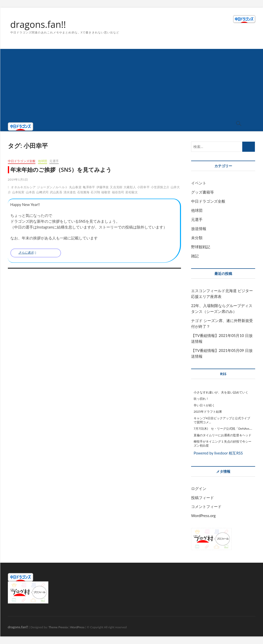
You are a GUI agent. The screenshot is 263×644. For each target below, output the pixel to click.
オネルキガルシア (23, 187)
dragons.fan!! (38, 25)
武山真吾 (56, 192)
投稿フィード (203, 498)
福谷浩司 (118, 192)
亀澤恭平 (89, 187)
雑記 (195, 256)
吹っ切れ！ (201, 399)
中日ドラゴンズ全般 (22, 161)
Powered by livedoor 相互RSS (218, 453)
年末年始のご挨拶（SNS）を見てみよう (61, 169)
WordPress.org (203, 516)
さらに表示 (26, 252)
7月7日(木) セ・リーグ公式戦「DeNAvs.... (223, 429)
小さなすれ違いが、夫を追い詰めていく (221, 392)
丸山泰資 (75, 187)
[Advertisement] (132, 84)
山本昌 (31, 192)
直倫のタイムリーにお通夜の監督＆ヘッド (222, 435)
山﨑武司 (42, 192)
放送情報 (199, 229)
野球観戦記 (201, 247)
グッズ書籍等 (203, 192)
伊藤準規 (103, 187)
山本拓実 (18, 192)
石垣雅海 (83, 192)
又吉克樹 (116, 187)
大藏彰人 (130, 187)
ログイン (199, 488)
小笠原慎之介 (160, 187)
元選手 (54, 161)
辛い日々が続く (204, 405)
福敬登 (106, 192)
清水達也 (70, 192)
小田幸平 (143, 187)
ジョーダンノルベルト (52, 187)
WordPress (77, 627)
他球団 (43, 161)
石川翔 (95, 192)
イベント (199, 183)
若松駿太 (131, 192)
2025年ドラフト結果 (208, 412)
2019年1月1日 (18, 179)
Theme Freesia (58, 627)
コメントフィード (206, 506)
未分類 (197, 238)
